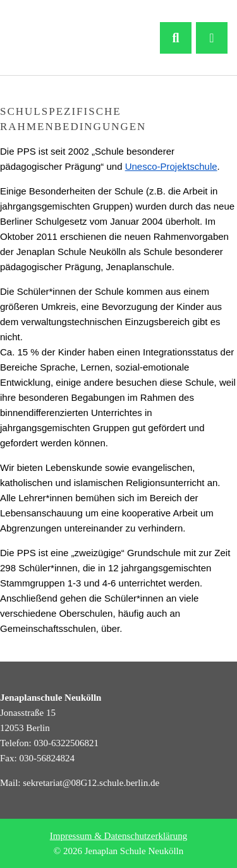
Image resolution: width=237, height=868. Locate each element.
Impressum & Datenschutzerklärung (118, 836)
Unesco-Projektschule (171, 166)
